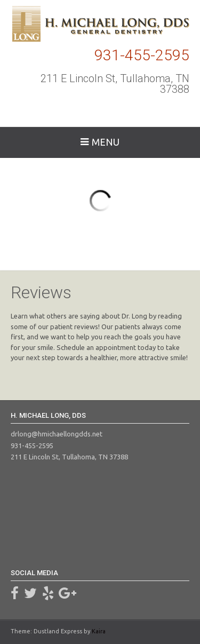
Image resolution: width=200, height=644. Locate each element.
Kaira (99, 631)
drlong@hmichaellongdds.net (57, 434)
